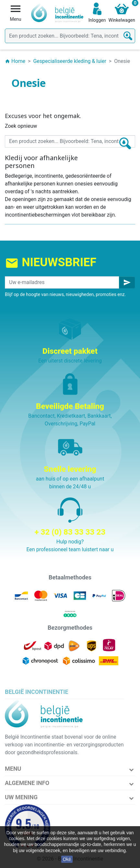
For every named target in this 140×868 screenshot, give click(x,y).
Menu (13, 769)
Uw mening (21, 797)
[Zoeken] (70, 36)
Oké (67, 859)
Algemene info (27, 783)
